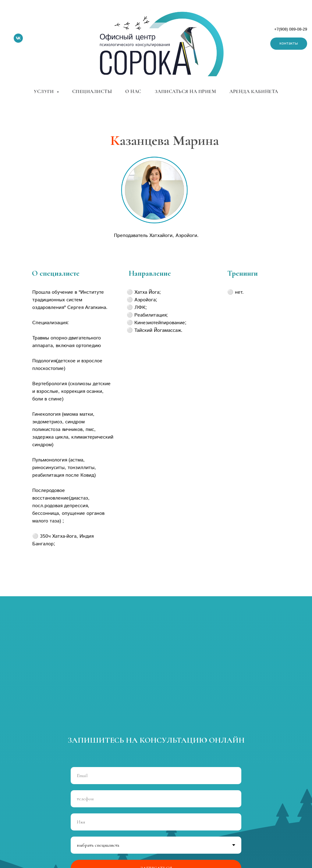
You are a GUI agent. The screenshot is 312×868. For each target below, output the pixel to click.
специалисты (92, 91)
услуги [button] (44, 91)
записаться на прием (186, 91)
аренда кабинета (254, 91)
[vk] (18, 38)
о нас (133, 91)
